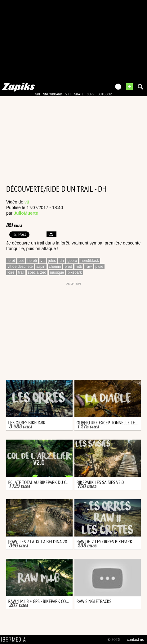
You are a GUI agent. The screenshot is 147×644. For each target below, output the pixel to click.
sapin (41, 267)
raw (89, 267)
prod (68, 267)
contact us (135, 640)
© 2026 (114, 640)
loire (11, 272)
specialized (37, 272)
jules (52, 261)
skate (79, 94)
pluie (99, 267)
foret (11, 261)
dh (62, 261)
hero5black (90, 261)
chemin (55, 267)
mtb (79, 267)
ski (38, 94)
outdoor (105, 94)
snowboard (53, 94)
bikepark (75, 272)
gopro (72, 261)
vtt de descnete (20, 267)
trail (21, 272)
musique (57, 272)
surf (91, 94)
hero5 (32, 261)
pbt (21, 261)
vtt (68, 94)
